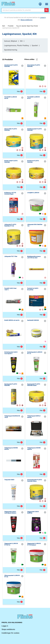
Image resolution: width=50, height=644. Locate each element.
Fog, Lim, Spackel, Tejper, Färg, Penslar (27, 26)
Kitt (21, 41)
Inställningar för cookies (10, 633)
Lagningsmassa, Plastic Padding (16, 46)
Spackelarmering (11, 50)
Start (4, 26)
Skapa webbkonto (8, 629)
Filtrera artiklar (31, 59)
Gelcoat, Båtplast (11, 41)
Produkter (11, 26)
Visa (20, 91)
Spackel (35, 46)
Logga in (5, 626)
